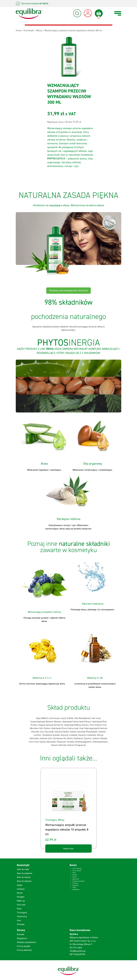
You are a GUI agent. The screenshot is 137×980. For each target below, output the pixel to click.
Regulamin (76, 885)
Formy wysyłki (77, 871)
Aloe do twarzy (24, 877)
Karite (20, 893)
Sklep (74, 887)
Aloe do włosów (24, 881)
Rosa (19, 909)
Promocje (75, 883)
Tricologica (51, 820)
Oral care (21, 905)
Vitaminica (22, 916)
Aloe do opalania (25, 873)
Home (74, 873)
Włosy (61, 820)
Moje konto (76, 879)
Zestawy (21, 924)
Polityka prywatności (79, 881)
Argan (20, 885)
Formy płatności (77, 868)
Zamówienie (76, 890)
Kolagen (21, 897)
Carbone (21, 889)
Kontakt (75, 875)
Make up (21, 901)
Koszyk (75, 877)
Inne (19, 920)
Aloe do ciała (23, 869)
